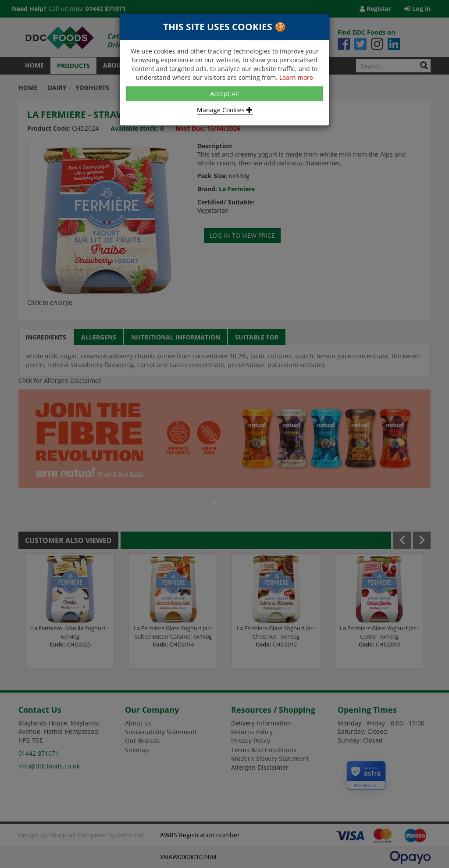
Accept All (224, 94)
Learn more (296, 77)
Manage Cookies (225, 110)
